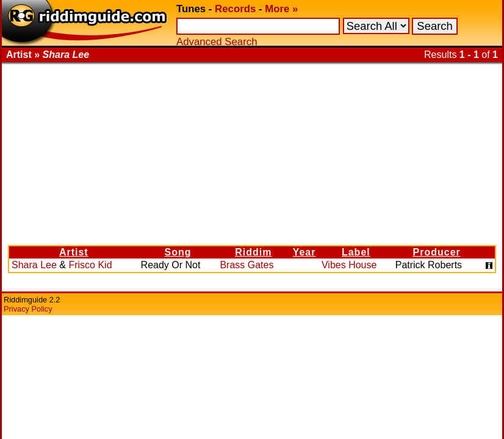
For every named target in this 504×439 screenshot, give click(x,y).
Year (304, 252)
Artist (74, 252)
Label (356, 252)
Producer (437, 252)
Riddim (253, 252)
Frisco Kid (90, 265)
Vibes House (349, 265)
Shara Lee (34, 265)
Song (178, 252)
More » (281, 9)
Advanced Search (217, 42)
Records (235, 9)
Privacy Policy (28, 309)
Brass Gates (247, 265)
